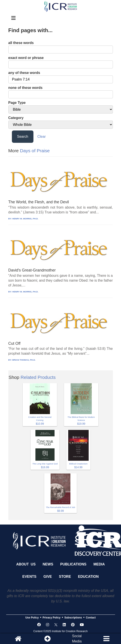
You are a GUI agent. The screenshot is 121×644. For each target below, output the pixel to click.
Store (65, 577)
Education (88, 577)
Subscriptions (73, 618)
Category (16, 118)
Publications (73, 564)
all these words (21, 43)
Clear (42, 137)
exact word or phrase (26, 58)
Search (23, 137)
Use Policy (32, 618)
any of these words (24, 73)
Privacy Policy (52, 618)
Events (29, 577)
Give (48, 577)
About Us (26, 564)
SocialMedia (77, 639)
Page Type (17, 103)
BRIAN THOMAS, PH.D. (24, 360)
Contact (91, 618)
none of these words (26, 88)
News (48, 564)
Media (99, 564)
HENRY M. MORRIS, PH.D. (25, 219)
